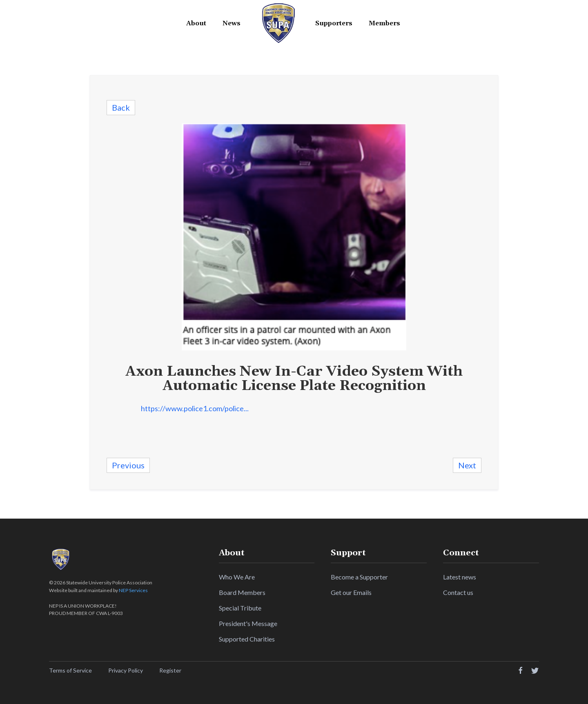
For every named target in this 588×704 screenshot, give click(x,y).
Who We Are (237, 577)
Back (121, 107)
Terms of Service (70, 670)
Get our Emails (351, 592)
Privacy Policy (126, 670)
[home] (278, 23)
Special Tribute (240, 608)
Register (170, 670)
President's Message (248, 623)
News (232, 23)
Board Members (242, 592)
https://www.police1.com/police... (195, 408)
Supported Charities (247, 639)
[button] (196, 23)
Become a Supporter (359, 577)
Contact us (458, 592)
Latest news (460, 577)
